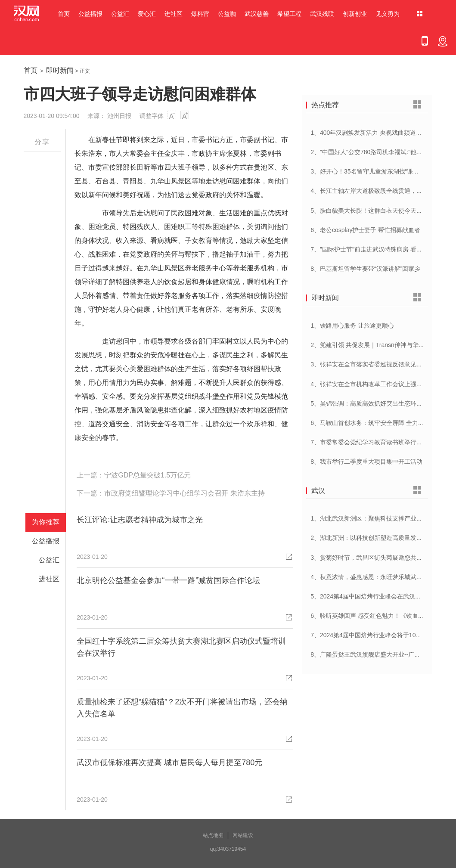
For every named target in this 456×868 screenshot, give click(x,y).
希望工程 (289, 14)
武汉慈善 (257, 14)
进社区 (174, 14)
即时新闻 (60, 70)
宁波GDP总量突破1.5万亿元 (147, 475)
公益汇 (120, 14)
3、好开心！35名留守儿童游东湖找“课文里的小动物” (381, 171)
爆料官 (200, 14)
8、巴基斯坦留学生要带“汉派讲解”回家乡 (365, 269)
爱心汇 (147, 14)
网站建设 (243, 835)
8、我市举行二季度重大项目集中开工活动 (366, 462)
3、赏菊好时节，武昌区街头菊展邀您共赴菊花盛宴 (378, 558)
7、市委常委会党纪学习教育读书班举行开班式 (372, 442)
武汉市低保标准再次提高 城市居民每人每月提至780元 (169, 763)
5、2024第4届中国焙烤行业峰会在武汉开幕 (369, 596)
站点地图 (213, 835)
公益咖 (227, 14)
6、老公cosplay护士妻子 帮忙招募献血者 (365, 230)
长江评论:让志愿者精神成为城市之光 (140, 520)
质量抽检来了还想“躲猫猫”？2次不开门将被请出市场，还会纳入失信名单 (182, 708)
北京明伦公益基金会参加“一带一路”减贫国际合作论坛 (168, 580)
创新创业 (355, 14)
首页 (64, 14)
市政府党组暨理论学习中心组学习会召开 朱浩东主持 (184, 493)
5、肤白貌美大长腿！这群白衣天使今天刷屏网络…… (382, 211)
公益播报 (90, 14)
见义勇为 (388, 14)
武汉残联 (322, 14)
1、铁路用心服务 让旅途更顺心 (352, 325)
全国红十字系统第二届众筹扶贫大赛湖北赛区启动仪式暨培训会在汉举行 (181, 647)
